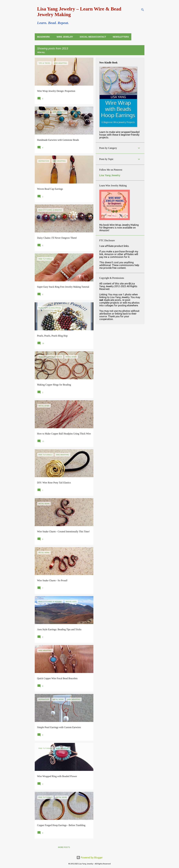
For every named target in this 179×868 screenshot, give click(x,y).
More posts (64, 847)
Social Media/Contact (93, 37)
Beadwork (44, 37)
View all (41, 52)
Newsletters (121, 37)
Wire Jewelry (65, 37)
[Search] (143, 10)
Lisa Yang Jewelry (110, 175)
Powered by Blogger (90, 858)
